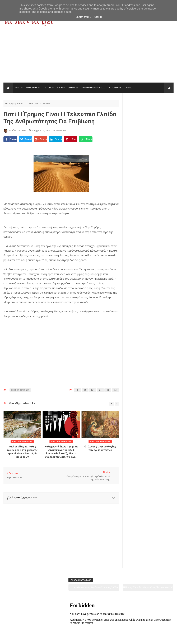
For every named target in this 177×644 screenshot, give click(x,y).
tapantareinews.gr (164, 639)
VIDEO (129, 88)
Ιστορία (54, 622)
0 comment (60, 130)
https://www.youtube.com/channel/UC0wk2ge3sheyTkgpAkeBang (137, 109)
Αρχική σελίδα (16, 104)
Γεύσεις (123, 622)
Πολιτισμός (88, 622)
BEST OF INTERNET (39, 104)
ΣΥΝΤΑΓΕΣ (73, 88)
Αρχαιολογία (20, 622)
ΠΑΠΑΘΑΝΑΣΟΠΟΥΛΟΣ (93, 88)
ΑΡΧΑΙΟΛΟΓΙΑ (33, 88)
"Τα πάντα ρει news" (38, 639)
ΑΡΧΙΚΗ (19, 88)
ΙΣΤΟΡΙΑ (49, 88)
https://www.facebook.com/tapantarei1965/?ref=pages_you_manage (162, 109)
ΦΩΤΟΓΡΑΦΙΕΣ (115, 88)
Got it (98, 17)
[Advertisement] (88, 57)
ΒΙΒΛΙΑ (61, 88)
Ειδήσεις (157, 622)
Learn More (83, 17)
